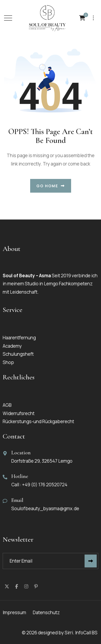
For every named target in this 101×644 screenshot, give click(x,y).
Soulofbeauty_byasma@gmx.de (45, 508)
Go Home (51, 186)
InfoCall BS (87, 633)
